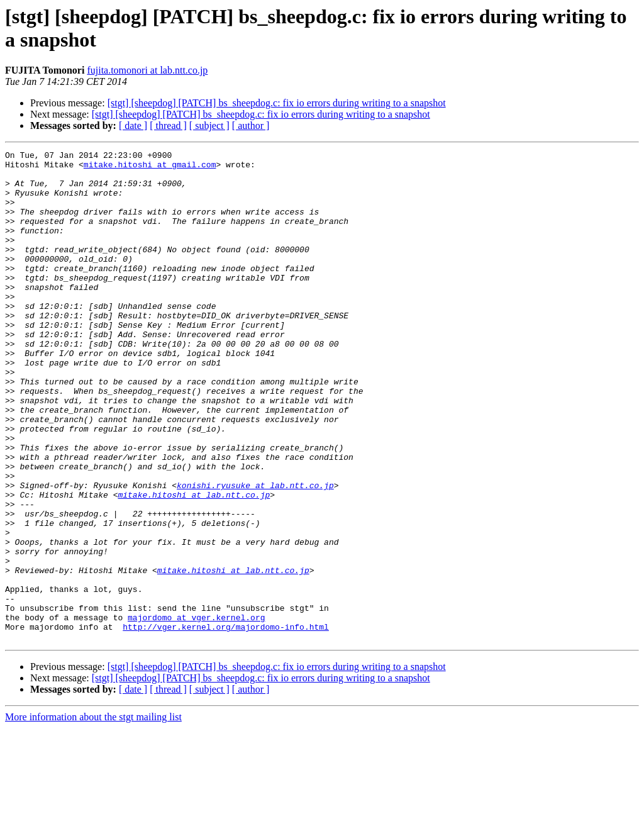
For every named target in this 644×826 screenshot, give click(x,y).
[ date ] (133, 126)
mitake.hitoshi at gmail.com (150, 168)
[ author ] (251, 126)
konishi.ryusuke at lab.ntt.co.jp (255, 553)
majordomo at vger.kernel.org (196, 712)
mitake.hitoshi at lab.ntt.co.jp (194, 564)
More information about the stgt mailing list (93, 815)
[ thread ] (168, 126)
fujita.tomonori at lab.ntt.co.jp (147, 70)
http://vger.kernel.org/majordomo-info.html (226, 723)
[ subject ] (209, 126)
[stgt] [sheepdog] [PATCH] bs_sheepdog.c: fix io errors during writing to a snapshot (277, 103)
